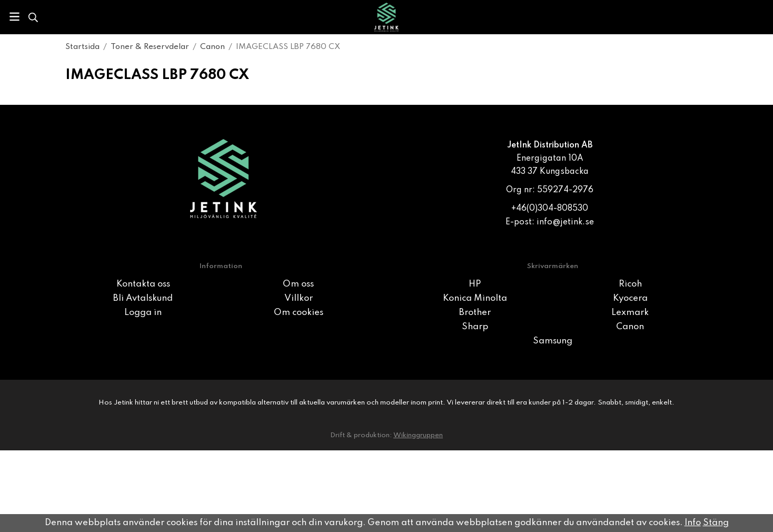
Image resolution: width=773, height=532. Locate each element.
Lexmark (630, 313)
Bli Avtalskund (143, 298)
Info (693, 523)
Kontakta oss (143, 284)
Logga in (143, 313)
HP (475, 284)
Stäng (716, 523)
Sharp (475, 327)
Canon (630, 327)
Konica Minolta (475, 298)
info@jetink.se (565, 222)
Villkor (299, 298)
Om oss (298, 284)
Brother (475, 313)
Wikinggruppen (418, 435)
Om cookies (299, 313)
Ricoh (630, 284)
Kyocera (630, 298)
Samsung (553, 341)
